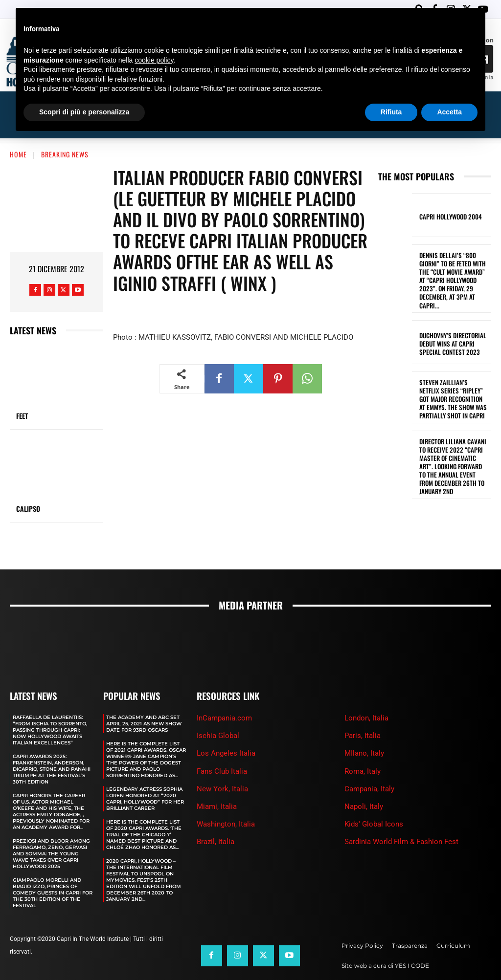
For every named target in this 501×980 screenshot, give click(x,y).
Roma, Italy (363, 748)
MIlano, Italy (364, 731)
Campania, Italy (369, 766)
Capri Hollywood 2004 (448, 194)
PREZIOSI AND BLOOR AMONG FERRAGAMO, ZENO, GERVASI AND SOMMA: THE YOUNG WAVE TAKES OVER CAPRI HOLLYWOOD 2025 (51, 831)
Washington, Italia (226, 801)
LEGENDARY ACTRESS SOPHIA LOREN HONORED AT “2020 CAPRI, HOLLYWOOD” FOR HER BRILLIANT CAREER (145, 776)
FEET (22, 393)
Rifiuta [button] (391, 112)
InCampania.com (224, 695)
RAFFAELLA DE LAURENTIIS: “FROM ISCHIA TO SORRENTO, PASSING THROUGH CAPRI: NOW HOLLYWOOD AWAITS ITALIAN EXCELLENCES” (50, 707)
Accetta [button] (449, 112)
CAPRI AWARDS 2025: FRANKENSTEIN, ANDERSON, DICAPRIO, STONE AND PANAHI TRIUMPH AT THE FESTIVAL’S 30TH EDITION (52, 746)
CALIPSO (28, 486)
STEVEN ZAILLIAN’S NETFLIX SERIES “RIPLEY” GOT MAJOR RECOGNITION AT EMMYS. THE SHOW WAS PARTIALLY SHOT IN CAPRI (453, 361)
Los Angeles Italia (226, 731)
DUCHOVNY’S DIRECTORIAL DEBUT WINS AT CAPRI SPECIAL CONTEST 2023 (450, 308)
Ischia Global (218, 713)
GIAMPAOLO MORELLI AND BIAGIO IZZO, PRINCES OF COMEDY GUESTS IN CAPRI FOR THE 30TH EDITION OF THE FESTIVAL (53, 870)
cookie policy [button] (154, 60)
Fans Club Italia (222, 748)
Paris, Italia (363, 713)
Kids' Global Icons (374, 801)
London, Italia (366, 695)
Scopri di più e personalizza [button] (84, 112)
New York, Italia (222, 766)
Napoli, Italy (364, 784)
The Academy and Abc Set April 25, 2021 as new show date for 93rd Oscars (144, 701)
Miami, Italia (217, 784)
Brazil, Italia (216, 819)
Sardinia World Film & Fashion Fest (401, 819)
